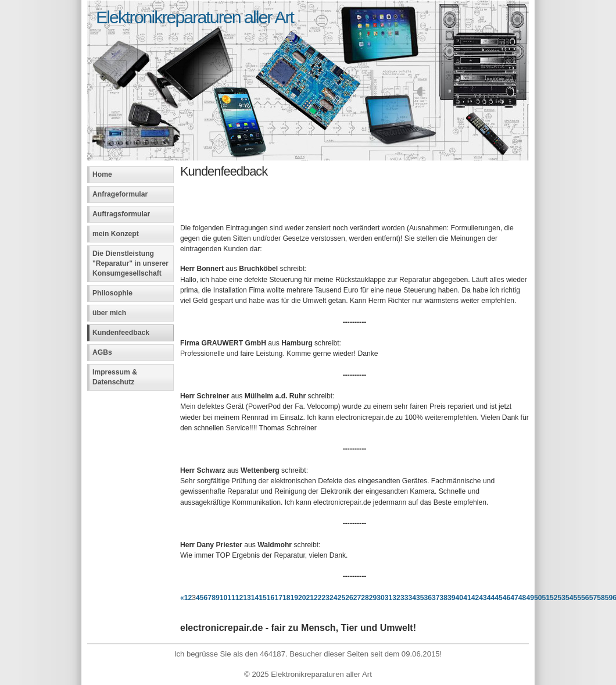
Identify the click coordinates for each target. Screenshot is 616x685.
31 (389, 598)
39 (452, 598)
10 (224, 598)
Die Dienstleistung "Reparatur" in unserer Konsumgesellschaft (130, 263)
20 (302, 598)
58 (601, 598)
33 (404, 598)
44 (491, 598)
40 (460, 598)
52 (554, 598)
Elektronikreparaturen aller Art (195, 17)
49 (530, 598)
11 (231, 598)
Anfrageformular (120, 194)
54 (570, 598)
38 (444, 598)
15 (263, 598)
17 (278, 598)
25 (342, 598)
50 (538, 598)
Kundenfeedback (121, 333)
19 (294, 598)
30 (381, 598)
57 (593, 598)
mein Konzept (116, 234)
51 (546, 598)
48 (522, 598)
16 (271, 598)
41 (467, 598)
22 (318, 598)
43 (483, 598)
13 (247, 598)
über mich (109, 313)
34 (412, 598)
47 (514, 598)
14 (255, 598)
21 (310, 598)
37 (436, 598)
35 (420, 598)
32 (396, 598)
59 (609, 598)
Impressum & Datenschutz (115, 377)
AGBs (102, 352)
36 (428, 598)
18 (286, 598)
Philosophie (112, 293)
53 (562, 598)
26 (349, 598)
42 (475, 598)
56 (585, 598)
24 (334, 598)
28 (365, 598)
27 (357, 598)
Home (102, 174)
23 (326, 598)
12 (239, 598)
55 (578, 598)
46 (507, 598)
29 (373, 598)
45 (499, 598)
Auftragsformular (121, 214)
